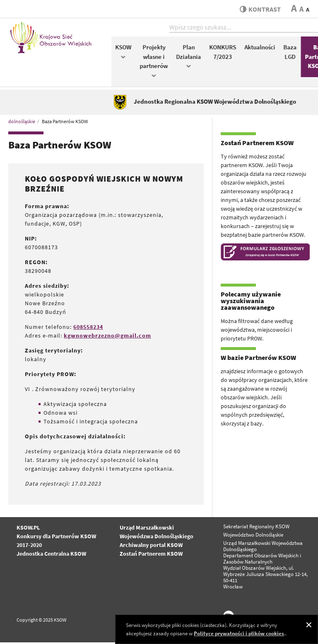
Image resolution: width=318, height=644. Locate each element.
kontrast (259, 9)
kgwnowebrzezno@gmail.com (107, 337)
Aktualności (263, 48)
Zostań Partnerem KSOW (151, 555)
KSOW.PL (28, 529)
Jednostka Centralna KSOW (51, 555)
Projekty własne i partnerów (157, 62)
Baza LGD (293, 53)
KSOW (126, 52)
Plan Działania (191, 57)
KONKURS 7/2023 (225, 53)
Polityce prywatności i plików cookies (239, 633)
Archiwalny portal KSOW (151, 546)
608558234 (88, 328)
